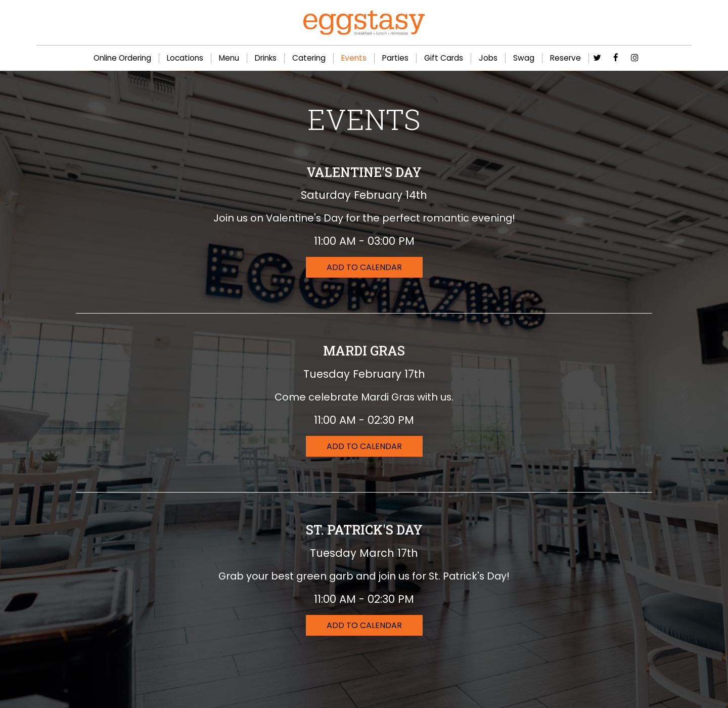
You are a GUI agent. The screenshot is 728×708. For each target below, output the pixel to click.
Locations (185, 58)
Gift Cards (444, 58)
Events (354, 58)
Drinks (266, 58)
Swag (524, 58)
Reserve (565, 58)
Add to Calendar (364, 267)
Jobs (488, 58)
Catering (309, 58)
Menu (229, 58)
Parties (395, 58)
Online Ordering (122, 58)
